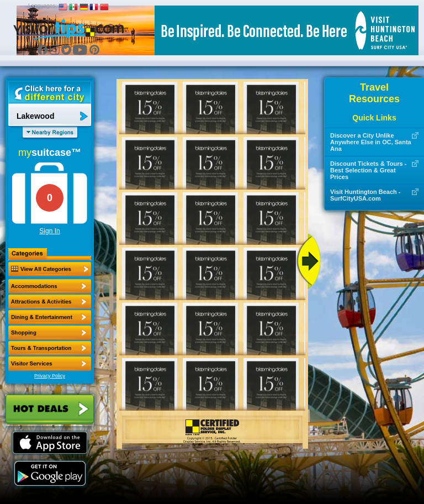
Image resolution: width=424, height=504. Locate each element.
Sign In (49, 231)
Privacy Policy (50, 376)
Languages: (43, 6)
